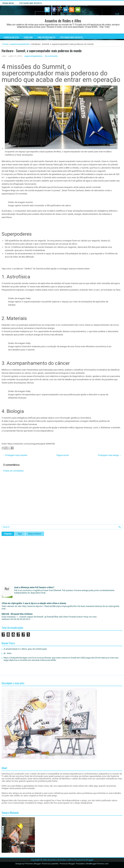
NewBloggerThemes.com (97, 864)
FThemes (29, 864)
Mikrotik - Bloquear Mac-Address (17, 614)
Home (5, 44)
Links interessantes (46, 37)
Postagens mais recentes (31, 3)
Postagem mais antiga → (110, 455)
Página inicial (8, 3)
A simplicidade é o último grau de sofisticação (25, 649)
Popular (8, 534)
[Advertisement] (62, 501)
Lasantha (54, 864)
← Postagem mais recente (15, 455)
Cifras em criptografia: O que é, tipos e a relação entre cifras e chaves (34, 603)
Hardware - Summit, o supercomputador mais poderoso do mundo (42, 51)
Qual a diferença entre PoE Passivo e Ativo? (34, 587)
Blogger (90, 860)
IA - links (8, 653)
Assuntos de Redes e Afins (63, 21)
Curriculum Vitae (11, 37)
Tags (20, 534)
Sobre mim (28, 37)
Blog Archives (35, 534)
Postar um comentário (13, 471)
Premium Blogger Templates (72, 864)
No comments (51, 56)
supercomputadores (20, 44)
